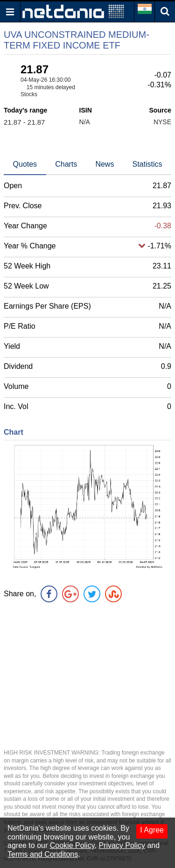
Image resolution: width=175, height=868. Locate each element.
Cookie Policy (72, 845)
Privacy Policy (122, 845)
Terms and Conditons (43, 854)
